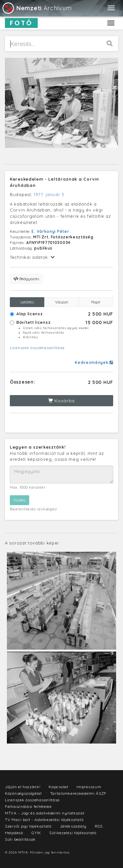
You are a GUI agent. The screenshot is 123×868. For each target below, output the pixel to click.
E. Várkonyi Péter (50, 231)
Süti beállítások (20, 839)
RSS (99, 826)
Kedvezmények (94, 362)
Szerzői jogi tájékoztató (28, 826)
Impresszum (89, 787)
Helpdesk (14, 833)
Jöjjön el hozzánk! (23, 787)
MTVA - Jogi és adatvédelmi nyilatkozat (45, 813)
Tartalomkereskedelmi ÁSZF (79, 793)
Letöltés (27, 302)
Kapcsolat (58, 787)
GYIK (36, 833)
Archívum (37, 8)
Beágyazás (26, 279)
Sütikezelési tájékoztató (73, 833)
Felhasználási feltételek (29, 806)
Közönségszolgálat (23, 793)
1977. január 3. (50, 194)
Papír (96, 302)
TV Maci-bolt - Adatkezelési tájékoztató (44, 820)
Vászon (62, 302)
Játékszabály (73, 826)
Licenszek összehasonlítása (37, 348)
